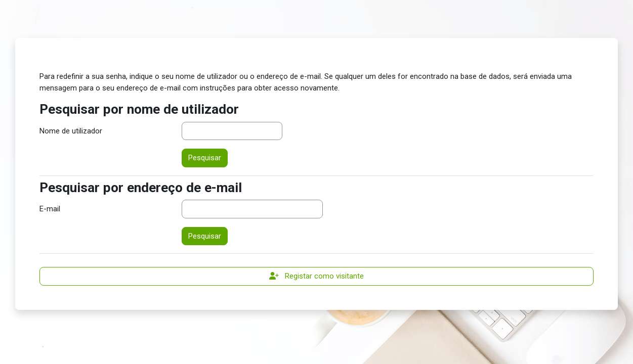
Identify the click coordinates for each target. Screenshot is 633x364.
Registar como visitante (316, 276)
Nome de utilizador (71, 131)
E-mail (50, 209)
